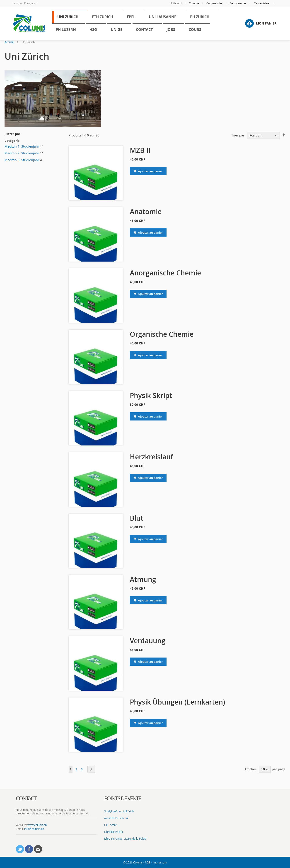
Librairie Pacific (114, 832)
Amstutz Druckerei (116, 818)
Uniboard (176, 3)
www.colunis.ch (37, 825)
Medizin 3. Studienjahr (22, 160)
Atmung (143, 579)
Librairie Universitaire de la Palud (125, 838)
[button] (25, 3)
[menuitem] (63, 18)
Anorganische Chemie (165, 273)
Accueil (9, 42)
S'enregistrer (262, 3)
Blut (137, 518)
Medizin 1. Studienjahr (22, 146)
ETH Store (111, 825)
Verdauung (148, 641)
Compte (194, 3)
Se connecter (238, 3)
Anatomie (146, 212)
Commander (214, 3)
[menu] (142, 23)
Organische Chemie (162, 334)
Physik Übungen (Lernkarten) (178, 702)
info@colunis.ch (34, 829)
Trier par (238, 135)
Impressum (160, 862)
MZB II (140, 150)
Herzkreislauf (151, 457)
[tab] (57, 799)
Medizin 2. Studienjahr (22, 153)
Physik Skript (151, 396)
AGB (148, 862)
